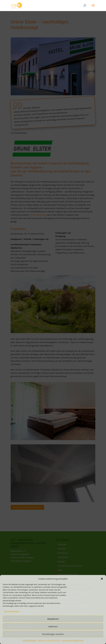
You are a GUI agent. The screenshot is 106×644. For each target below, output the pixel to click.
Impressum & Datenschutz (49, 640)
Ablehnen (53, 626)
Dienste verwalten (12, 611)
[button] (102, 579)
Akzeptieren (53, 619)
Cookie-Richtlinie (29, 640)
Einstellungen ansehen (53, 634)
